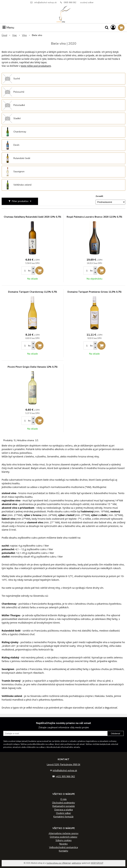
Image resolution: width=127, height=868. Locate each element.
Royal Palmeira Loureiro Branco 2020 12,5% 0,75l (94, 217)
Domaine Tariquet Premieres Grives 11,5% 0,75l (95, 292)
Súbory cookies (64, 840)
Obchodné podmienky (63, 803)
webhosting (76, 863)
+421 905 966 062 (65, 776)
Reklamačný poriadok (64, 806)
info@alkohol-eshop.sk (45, 2)
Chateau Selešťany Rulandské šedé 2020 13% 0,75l (32, 217)
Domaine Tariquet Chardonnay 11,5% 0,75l (33, 292)
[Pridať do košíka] (39, 271)
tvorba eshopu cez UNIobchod (59, 863)
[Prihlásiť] (113, 27)
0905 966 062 (70, 2)
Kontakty (63, 851)
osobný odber (87, 2)
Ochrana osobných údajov (63, 837)
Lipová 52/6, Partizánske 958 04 (63, 765)
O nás (63, 799)
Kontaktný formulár (63, 817)
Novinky (63, 844)
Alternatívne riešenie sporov (63, 833)
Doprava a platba (64, 810)
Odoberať (116, 733)
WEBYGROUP (97, 863)
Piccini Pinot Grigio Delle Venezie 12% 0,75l (33, 367)
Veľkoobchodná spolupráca (63, 847)
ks (29, 271)
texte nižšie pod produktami (36, 66)
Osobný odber (63, 813)
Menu (8, 28)
